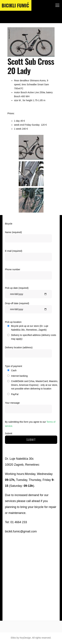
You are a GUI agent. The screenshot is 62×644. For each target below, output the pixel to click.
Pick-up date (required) (28, 293)
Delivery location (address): (28, 353)
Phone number (28, 275)
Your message (28, 408)
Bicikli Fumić (15, 5)
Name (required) (28, 237)
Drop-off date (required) (28, 309)
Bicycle (9, 224)
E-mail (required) (28, 256)
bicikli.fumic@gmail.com (21, 531)
